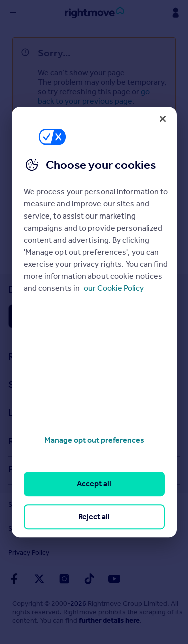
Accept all (94, 484)
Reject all (94, 516)
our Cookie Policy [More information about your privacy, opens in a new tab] (114, 288)
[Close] (163, 119)
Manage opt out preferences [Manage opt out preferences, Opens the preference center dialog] (94, 440)
